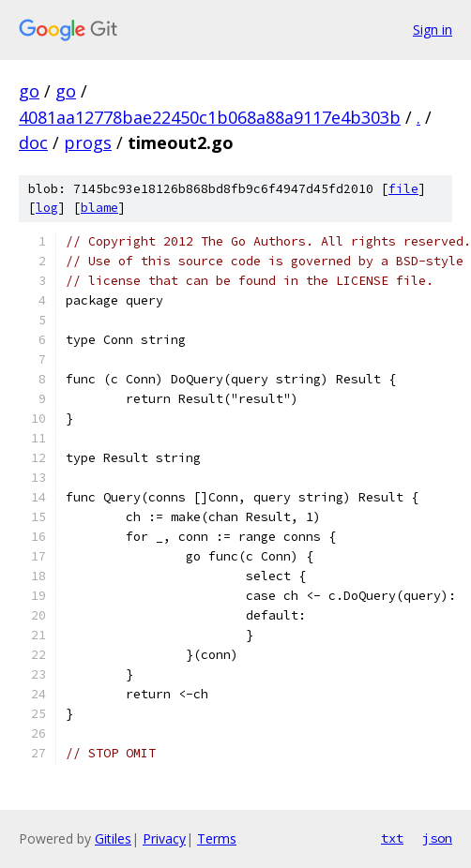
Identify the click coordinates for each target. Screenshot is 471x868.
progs (88, 142)
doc (33, 142)
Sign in (433, 30)
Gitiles (113, 838)
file (403, 189)
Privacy (164, 838)
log (47, 208)
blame (99, 208)
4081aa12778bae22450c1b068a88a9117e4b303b (210, 117)
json (437, 838)
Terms (217, 838)
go (29, 91)
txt (392, 838)
